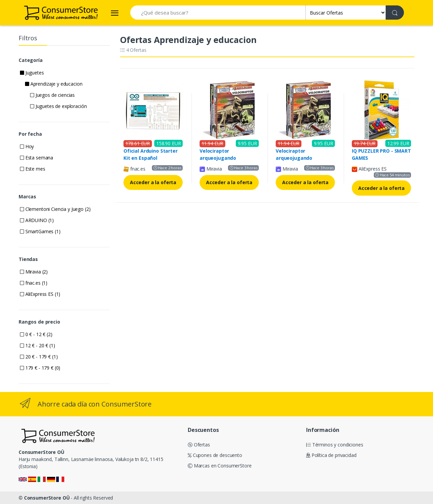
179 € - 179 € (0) (40, 368)
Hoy (27, 146)
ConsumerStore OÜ (47, 498)
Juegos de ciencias (52, 95)
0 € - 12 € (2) (36, 334)
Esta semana (37, 158)
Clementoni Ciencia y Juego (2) (55, 209)
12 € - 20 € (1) (38, 345)
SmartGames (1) (40, 231)
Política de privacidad (331, 455)
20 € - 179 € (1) (39, 357)
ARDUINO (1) (37, 220)
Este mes (33, 169)
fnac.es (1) (34, 283)
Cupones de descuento (215, 455)
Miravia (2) (34, 272)
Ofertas (199, 445)
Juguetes (32, 73)
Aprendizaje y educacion (54, 84)
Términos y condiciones (335, 445)
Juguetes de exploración (58, 106)
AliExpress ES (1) (40, 294)
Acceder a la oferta (153, 182)
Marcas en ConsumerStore (220, 466)
